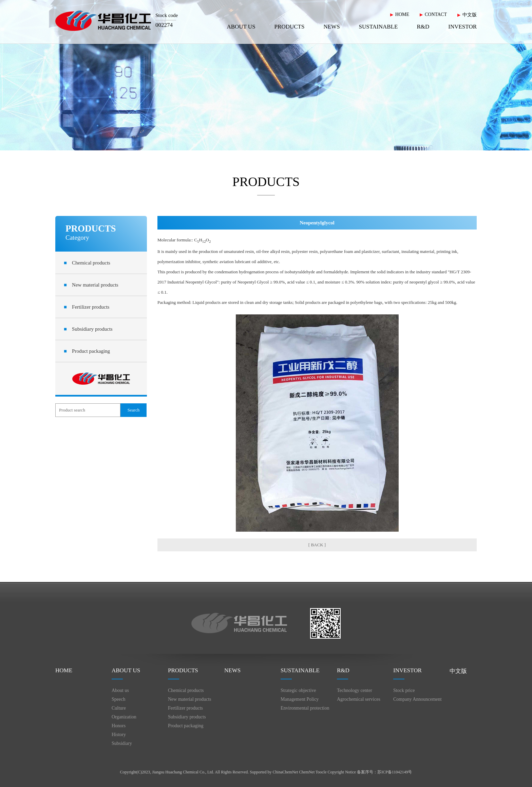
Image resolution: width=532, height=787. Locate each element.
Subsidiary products (88, 329)
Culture (119, 708)
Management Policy (300, 699)
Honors (119, 726)
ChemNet (307, 772)
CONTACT (436, 14)
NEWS (331, 27)
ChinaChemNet (286, 772)
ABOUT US (241, 27)
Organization (124, 717)
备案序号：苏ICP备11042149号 (384, 772)
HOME (402, 14)
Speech (118, 699)
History (119, 735)
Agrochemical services (359, 699)
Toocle (321, 772)
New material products (91, 285)
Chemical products (87, 263)
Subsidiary (122, 743)
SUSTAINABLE (378, 27)
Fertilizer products (87, 307)
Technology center (355, 690)
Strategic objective (298, 690)
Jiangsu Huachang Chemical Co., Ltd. (183, 772)
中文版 (470, 15)
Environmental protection (305, 708)
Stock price (404, 690)
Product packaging (87, 351)
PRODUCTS (290, 27)
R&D (423, 27)
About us (120, 690)
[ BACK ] (317, 545)
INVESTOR (462, 27)
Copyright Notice (342, 772)
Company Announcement (417, 699)
